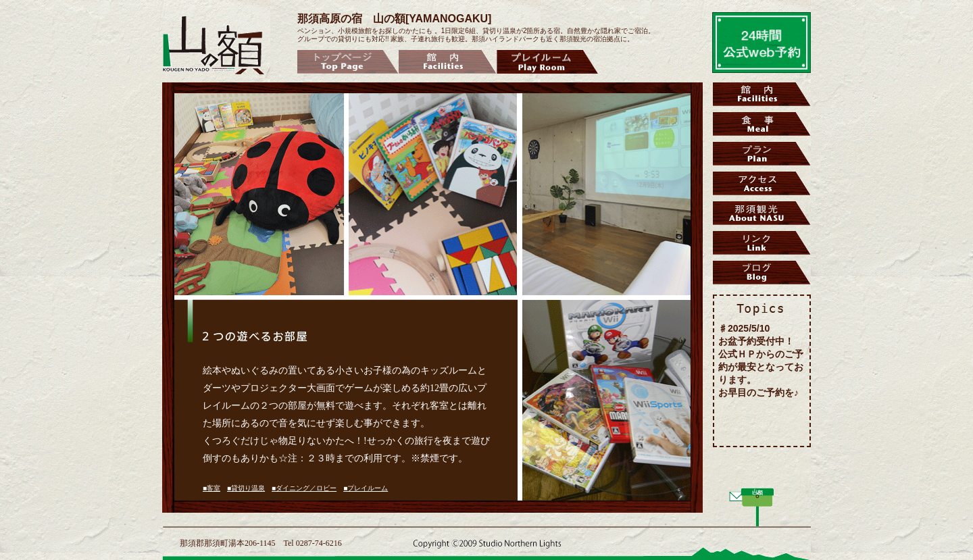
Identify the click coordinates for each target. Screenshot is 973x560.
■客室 (211, 488)
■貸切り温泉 (246, 488)
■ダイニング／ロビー (304, 488)
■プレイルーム (366, 488)
